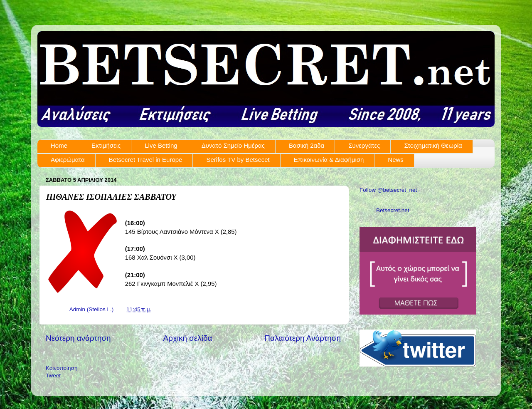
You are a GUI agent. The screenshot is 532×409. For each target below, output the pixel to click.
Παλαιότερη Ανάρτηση (303, 338)
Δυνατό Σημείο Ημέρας (233, 145)
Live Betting (161, 145)
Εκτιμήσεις (106, 145)
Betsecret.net (393, 210)
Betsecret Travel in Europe (146, 160)
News (396, 160)
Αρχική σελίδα (188, 338)
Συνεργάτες (364, 145)
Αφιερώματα (68, 160)
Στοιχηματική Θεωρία (433, 145)
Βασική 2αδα (307, 145)
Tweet (53, 376)
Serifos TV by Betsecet (238, 160)
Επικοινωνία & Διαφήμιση (329, 160)
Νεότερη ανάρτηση (78, 338)
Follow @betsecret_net (388, 190)
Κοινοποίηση (62, 368)
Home (59, 145)
